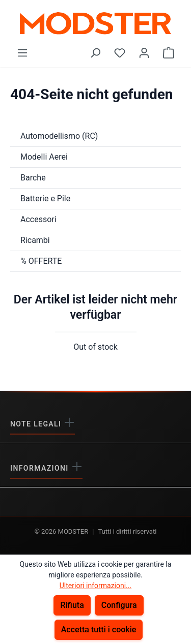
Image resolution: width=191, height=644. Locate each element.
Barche (33, 178)
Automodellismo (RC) (59, 136)
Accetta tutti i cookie (99, 630)
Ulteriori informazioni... (95, 586)
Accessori (38, 219)
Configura (119, 605)
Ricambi (35, 240)
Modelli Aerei (44, 157)
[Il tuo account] (144, 53)
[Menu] (22, 53)
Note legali (37, 424)
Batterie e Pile (45, 198)
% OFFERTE (41, 261)
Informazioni (41, 468)
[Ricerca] (95, 53)
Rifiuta (72, 605)
